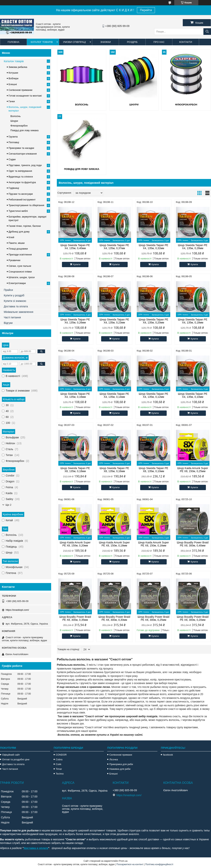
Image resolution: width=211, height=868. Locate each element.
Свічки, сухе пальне (20, 266)
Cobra (59, 759)
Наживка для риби (120, 769)
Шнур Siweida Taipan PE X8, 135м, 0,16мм (114, 470)
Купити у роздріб (14, 295)
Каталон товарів (14, 61)
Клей (11, 237)
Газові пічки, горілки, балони (25, 226)
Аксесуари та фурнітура (22, 182)
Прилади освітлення (20, 255)
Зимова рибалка (18, 67)
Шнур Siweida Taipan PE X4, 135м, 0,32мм (154, 247)
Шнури (134, 105)
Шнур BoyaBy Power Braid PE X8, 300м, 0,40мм (193, 544)
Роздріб (132, 42)
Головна (13, 42)
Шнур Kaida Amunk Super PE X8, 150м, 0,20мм (75, 544)
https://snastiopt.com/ (17, 610)
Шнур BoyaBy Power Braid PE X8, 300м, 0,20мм (193, 618)
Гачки (12, 101)
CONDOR (61, 755)
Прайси (8, 290)
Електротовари (17, 283)
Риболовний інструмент (22, 200)
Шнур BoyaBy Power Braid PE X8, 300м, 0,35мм (75, 618)
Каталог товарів (42, 42)
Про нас (159, 42)
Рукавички (14, 260)
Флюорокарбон (186, 105)
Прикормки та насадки (21, 148)
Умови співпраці (74, 42)
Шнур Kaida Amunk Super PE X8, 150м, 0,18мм (114, 544)
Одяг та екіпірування (20, 171)
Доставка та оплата (16, 306)
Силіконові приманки (20, 90)
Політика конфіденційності (159, 864)
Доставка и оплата (36, 848)
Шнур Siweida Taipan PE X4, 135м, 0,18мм (193, 321)
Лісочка (114, 759)
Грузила (13, 137)
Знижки (105, 42)
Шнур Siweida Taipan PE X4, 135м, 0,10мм (193, 395)
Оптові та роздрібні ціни (16, 759)
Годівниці (14, 188)
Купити (77, 264)
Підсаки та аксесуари (21, 194)
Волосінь (82, 105)
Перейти (146, 10)
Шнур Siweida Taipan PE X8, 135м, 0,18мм (75, 470)
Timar (59, 769)
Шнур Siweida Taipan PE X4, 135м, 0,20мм (154, 321)
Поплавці (14, 142)
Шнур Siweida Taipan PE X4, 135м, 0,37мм (114, 247)
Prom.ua (123, 861)
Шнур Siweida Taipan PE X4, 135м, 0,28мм (193, 247)
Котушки (13, 73)
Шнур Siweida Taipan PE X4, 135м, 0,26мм (75, 321)
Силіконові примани (121, 755)
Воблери (13, 78)
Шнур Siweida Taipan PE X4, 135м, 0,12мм (154, 395)
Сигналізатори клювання (23, 154)
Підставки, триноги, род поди (25, 165)
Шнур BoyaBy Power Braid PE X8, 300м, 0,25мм (154, 618)
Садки (12, 159)
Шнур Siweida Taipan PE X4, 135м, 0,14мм (114, 395)
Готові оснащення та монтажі (25, 96)
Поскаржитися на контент (130, 864)
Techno (60, 774)
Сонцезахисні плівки (20, 272)
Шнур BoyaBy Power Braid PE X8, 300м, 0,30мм (114, 618)
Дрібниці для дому (19, 232)
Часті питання (12, 317)
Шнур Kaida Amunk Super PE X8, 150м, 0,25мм (193, 470)
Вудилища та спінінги (21, 177)
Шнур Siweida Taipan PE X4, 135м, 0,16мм (75, 395)
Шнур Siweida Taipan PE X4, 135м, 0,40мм (75, 247)
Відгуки (8, 323)
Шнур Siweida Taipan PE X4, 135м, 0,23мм (114, 321)
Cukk (59, 764)
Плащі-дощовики (18, 249)
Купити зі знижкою (15, 301)
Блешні (13, 84)
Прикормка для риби (121, 764)
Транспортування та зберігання (26, 205)
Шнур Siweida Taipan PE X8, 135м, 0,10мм (154, 470)
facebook (168, 755)
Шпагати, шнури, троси (22, 277)
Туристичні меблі (18, 211)
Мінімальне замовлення (19, 312)
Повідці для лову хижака (82, 169)
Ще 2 (8, 505)
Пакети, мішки (17, 243)
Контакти (186, 42)
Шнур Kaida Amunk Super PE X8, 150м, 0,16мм (154, 544)
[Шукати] (207, 32)
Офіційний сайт (11, 755)
